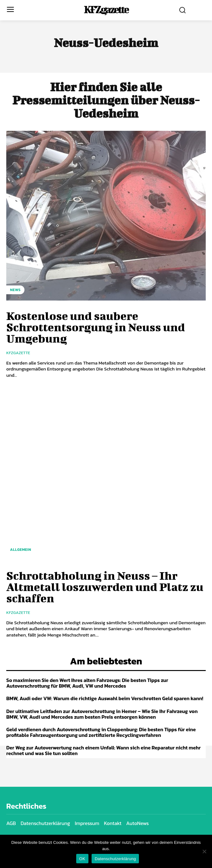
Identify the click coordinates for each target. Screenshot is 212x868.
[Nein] (204, 851)
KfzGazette (18, 353)
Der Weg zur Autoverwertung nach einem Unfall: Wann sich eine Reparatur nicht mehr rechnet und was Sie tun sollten (103, 750)
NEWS (15, 290)
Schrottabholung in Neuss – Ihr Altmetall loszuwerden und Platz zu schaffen (105, 587)
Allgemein (21, 550)
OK (82, 859)
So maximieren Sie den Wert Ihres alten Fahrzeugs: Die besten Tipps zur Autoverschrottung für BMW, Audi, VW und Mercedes (87, 683)
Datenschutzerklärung (115, 859)
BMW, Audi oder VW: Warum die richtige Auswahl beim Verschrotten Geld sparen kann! (105, 698)
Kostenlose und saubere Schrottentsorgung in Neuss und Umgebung (96, 327)
